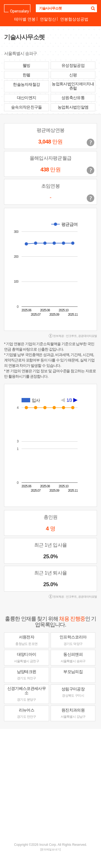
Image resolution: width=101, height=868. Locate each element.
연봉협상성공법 (74, 19)
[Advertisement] (50, 785)
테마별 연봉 (25, 19)
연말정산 (48, 19)
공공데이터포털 (88, 336)
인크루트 (71, 336)
